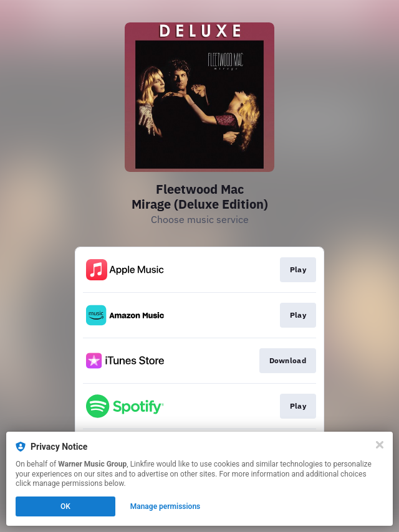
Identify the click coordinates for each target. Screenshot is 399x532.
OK (65, 506)
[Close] (380, 445)
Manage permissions (166, 506)
